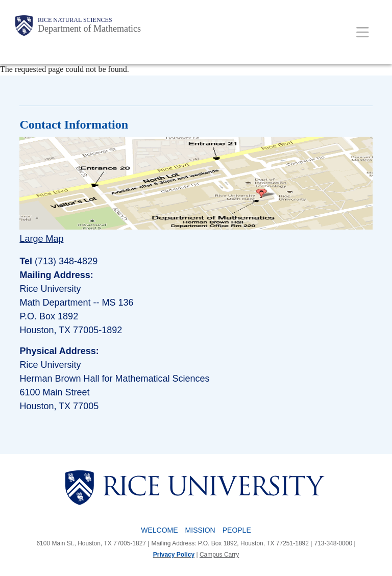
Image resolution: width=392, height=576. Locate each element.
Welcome (159, 530)
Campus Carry (219, 555)
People (237, 530)
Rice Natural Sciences (75, 20)
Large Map (41, 239)
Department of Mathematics (89, 29)
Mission (200, 530)
